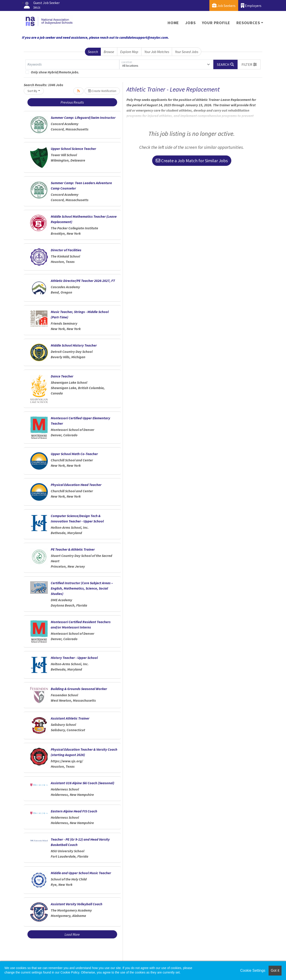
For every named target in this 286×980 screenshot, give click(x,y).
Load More (72, 934)
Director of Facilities (66, 250)
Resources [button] (248, 23)
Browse (109, 52)
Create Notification (102, 91)
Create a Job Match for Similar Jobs (192, 161)
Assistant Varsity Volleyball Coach (77, 904)
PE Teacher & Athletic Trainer (73, 549)
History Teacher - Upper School (74, 658)
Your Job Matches (157, 52)
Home (173, 23)
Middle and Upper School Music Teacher (81, 873)
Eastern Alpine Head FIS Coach (74, 811)
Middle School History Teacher (74, 345)
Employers (251, 5)
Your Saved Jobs (187, 52)
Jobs (190, 23)
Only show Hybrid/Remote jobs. (55, 72)
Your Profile (216, 23)
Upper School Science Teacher (73, 149)
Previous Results (72, 102)
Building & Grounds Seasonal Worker (79, 689)
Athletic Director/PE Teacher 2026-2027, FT (83, 281)
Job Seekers (224, 5)
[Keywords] (72, 64)
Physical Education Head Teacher (76, 485)
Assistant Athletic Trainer (70, 718)
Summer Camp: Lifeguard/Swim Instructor (83, 117)
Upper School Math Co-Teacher (74, 454)
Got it (275, 970)
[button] (249, 64)
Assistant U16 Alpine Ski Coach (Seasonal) (82, 783)
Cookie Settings (253, 970)
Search (93, 52)
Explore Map (129, 52)
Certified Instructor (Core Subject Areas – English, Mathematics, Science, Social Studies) (82, 588)
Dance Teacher (62, 376)
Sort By (32, 91)
